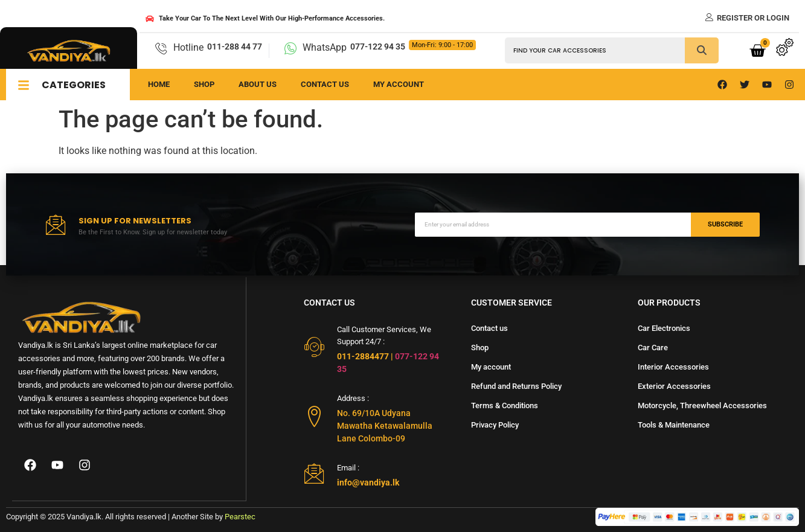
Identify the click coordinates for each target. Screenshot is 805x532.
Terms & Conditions (505, 405)
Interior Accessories (673, 367)
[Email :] (314, 473)
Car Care (653, 348)
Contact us (325, 84)
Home (159, 84)
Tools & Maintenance (674, 425)
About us (258, 84)
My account (491, 367)
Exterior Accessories (674, 386)
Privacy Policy (495, 425)
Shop (204, 84)
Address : (353, 398)
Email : (348, 468)
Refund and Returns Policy (516, 386)
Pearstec (240, 517)
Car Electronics (664, 328)
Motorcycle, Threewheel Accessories (702, 405)
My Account (399, 84)
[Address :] (314, 416)
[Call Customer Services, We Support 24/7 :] (314, 347)
